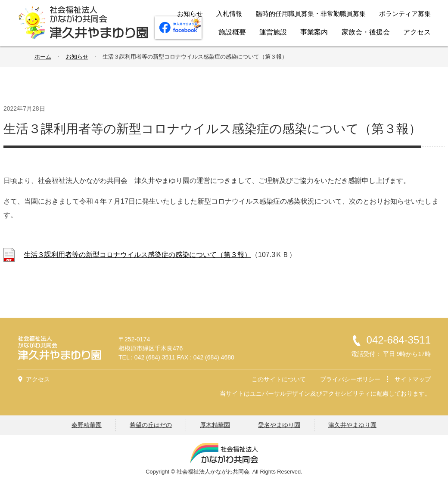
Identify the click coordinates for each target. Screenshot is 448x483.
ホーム (43, 57)
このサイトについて (279, 379)
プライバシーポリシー (350, 379)
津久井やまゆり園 (352, 425)
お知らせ (77, 57)
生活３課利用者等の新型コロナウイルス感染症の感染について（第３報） (137, 255)
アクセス (38, 379)
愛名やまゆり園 (279, 425)
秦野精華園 (87, 425)
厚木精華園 (215, 425)
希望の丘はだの (151, 425)
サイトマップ (413, 379)
